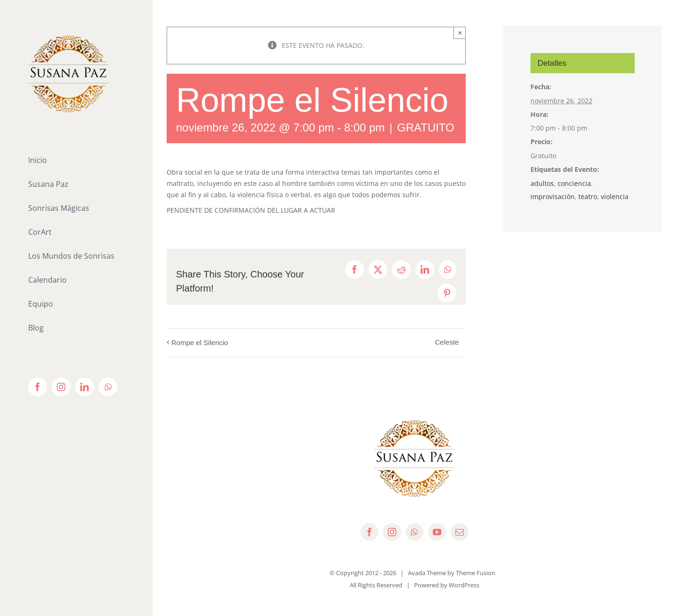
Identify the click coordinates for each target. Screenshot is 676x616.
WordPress (464, 585)
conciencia (574, 183)
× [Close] (460, 33)
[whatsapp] (415, 532)
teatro (588, 196)
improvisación (553, 196)
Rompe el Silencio (200, 343)
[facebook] (369, 532)
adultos (542, 183)
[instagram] (392, 532)
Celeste (447, 342)
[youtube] (437, 532)
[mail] (460, 532)
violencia (615, 196)
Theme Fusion (476, 573)
